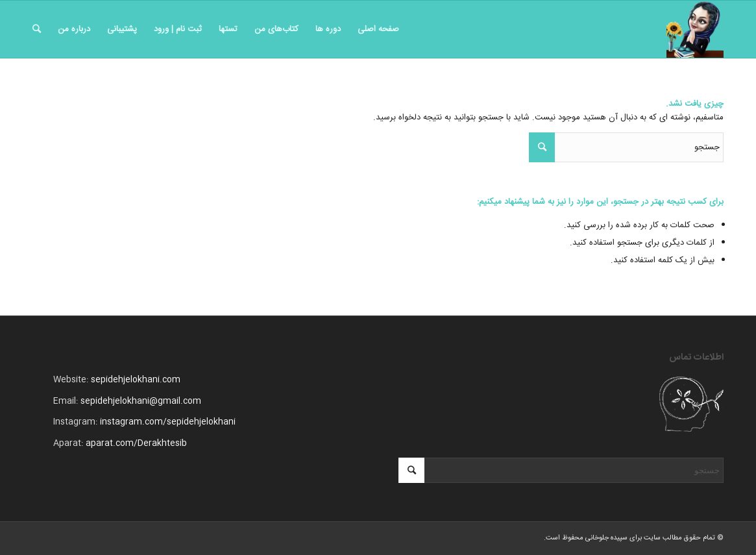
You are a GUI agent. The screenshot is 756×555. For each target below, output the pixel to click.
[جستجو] (37, 29)
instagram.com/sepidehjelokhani (168, 422)
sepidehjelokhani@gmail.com (141, 401)
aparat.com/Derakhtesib (136, 443)
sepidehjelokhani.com (136, 380)
